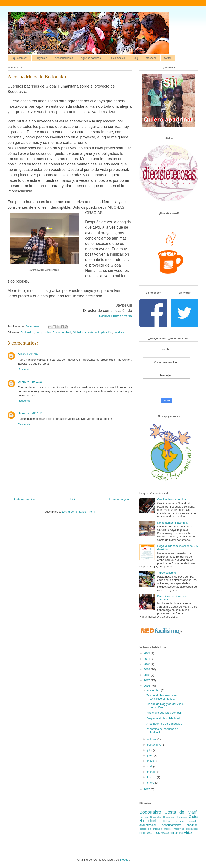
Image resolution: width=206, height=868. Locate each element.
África (188, 833)
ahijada (180, 821)
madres (168, 829)
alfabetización (148, 825)
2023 (147, 653)
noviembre (154, 690)
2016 (147, 686)
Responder (25, 369)
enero (151, 783)
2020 (147, 664)
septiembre (154, 745)
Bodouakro (27, 332)
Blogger (124, 860)
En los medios (117, 58)
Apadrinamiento (64, 58)
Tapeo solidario (166, 573)
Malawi (167, 821)
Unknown (24, 382)
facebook (151, 58)
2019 (147, 669)
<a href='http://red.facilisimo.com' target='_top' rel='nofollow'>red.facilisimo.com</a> (161, 631)
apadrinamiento (172, 825)
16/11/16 (32, 354)
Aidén (22, 354)
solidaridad (176, 833)
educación (145, 829)
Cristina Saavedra (150, 817)
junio (151, 756)
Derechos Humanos (175, 817)
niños (143, 833)
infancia (158, 829)
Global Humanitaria (115, 316)
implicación (105, 332)
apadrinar (193, 825)
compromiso (43, 332)
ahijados (194, 821)
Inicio (73, 499)
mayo (151, 761)
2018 (147, 675)
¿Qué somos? (19, 58)
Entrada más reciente (24, 499)
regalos (165, 833)
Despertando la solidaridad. (163, 718)
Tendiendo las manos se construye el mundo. (161, 697)
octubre (152, 739)
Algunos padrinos (91, 58)
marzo (151, 772)
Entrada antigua (119, 499)
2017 (147, 680)
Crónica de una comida (171, 499)
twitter (168, 58)
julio (150, 750)
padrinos (119, 332)
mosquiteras (192, 829)
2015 (147, 789)
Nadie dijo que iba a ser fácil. (164, 713)
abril (150, 766)
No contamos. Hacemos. (172, 523)
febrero (152, 777)
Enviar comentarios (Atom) (79, 512)
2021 (147, 659)
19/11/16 (37, 382)
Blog (135, 58)
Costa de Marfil (62, 332)
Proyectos (41, 58)
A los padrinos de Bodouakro (164, 724)
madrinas (179, 829)
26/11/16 (37, 413)
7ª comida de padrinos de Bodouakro (162, 731)
